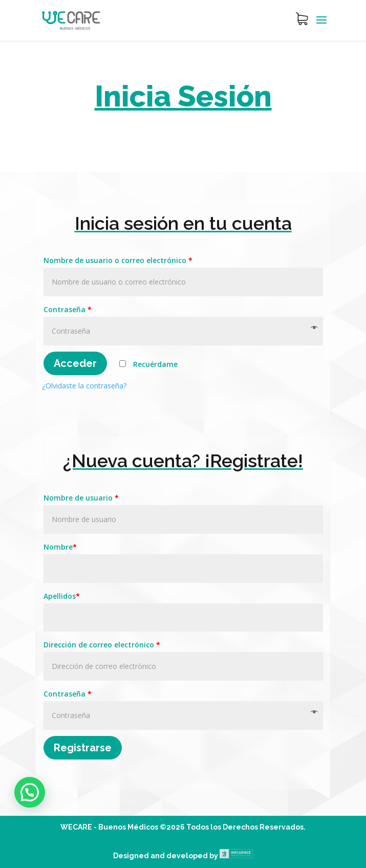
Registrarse (83, 748)
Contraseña (68, 309)
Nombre (60, 547)
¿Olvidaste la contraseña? (84, 386)
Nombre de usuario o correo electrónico (118, 260)
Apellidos (62, 596)
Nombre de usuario (81, 498)
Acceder (75, 363)
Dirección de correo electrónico (102, 645)
